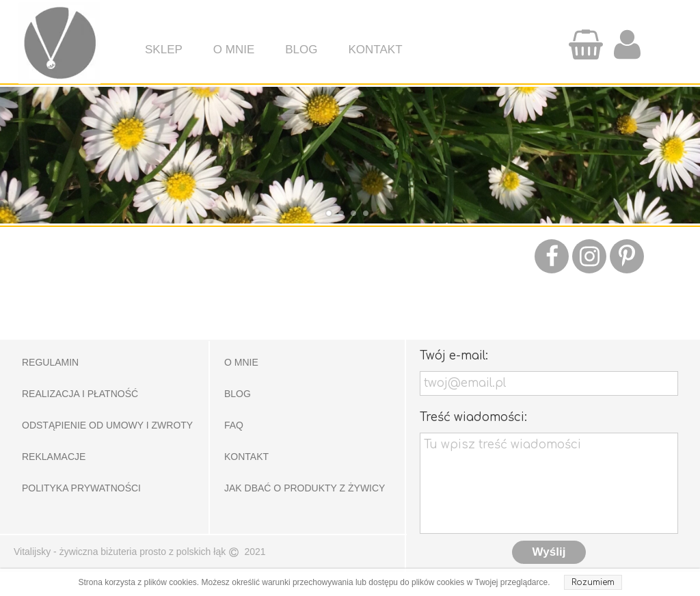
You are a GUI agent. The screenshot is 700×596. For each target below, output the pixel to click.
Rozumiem (593, 582)
